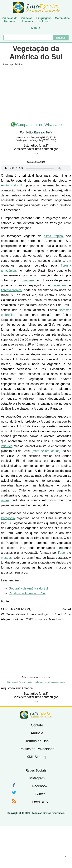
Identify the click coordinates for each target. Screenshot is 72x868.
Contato (37, 725)
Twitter (40, 794)
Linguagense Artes (44, 20)
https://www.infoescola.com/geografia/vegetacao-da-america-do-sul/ (36, 682)
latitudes (7, 446)
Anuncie (37, 733)
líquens (63, 553)
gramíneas (27, 280)
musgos (6, 558)
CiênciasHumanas (27, 20)
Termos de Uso (37, 741)
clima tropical (54, 236)
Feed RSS (40, 802)
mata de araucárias (46, 451)
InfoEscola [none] (36, 715)
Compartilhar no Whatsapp (39, 125)
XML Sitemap (37, 757)
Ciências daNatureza (10, 20)
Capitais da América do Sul (27, 593)
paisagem (59, 285)
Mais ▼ (36, 28)
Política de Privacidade (37, 749)
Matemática (62, 18)
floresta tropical (12, 290)
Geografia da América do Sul (28, 588)
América (27, 688)
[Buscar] (28, 38)
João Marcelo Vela (39, 132)
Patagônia (8, 518)
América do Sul (13, 185)
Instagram (37, 778)
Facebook (40, 786)
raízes (5, 500)
